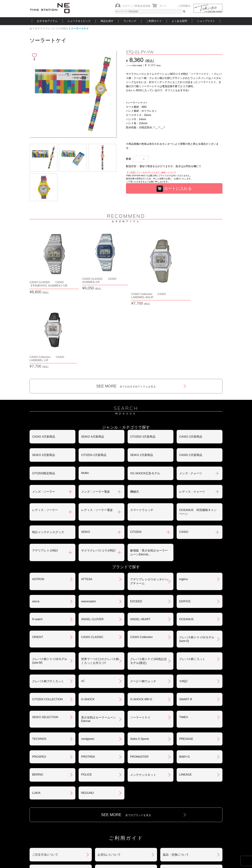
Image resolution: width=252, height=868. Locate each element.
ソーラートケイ (80, 29)
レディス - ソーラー (45, 433)
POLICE (86, 698)
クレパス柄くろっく (192, 582)
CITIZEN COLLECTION (47, 622)
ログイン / (128, 6)
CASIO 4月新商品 (44, 360)
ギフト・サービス (109, 811)
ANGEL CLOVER (92, 542)
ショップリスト (206, 21)
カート (163, 6)
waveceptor (89, 524)
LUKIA (36, 716)
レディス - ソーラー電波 (97, 433)
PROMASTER (139, 680)
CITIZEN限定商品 (44, 396)
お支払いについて (109, 778)
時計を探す (126, 831)
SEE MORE (126, 309)
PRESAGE (186, 662)
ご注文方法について (45, 778)
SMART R (186, 622)
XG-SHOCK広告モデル (145, 396)
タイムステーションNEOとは (200, 831)
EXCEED (136, 524)
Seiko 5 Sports (140, 662)
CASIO (184, 455)
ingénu (184, 502)
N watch (37, 542)
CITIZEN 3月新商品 (143, 360)
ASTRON (38, 502)
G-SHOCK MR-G (141, 622)
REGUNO (88, 716)
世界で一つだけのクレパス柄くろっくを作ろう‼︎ (100, 584)
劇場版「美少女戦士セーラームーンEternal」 (149, 475)
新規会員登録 (143, 6)
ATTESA (87, 502)
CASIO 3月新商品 (191, 360)
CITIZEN (136, 455)
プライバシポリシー (176, 794)
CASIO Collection (141, 560)
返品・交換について (176, 778)
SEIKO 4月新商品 (93, 360)
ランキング (130, 21)
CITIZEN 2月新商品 (94, 378)
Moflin (85, 396)
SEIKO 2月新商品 (142, 378)
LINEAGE (185, 698)
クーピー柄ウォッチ (143, 604)
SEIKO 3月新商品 (44, 378)
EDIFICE (185, 524)
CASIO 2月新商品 (191, 378)
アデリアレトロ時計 (45, 473)
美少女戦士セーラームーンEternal (99, 642)
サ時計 (184, 604)
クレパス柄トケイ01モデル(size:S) (197, 562)
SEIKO (86, 455)
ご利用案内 (184, 6)
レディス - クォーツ (192, 415)
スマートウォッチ (142, 433)
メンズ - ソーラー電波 (95, 415)
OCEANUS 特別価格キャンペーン (198, 435)
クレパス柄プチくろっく (48, 604)
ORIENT (38, 560)
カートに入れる (174, 189)
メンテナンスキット (143, 698)
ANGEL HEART (140, 542)
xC (83, 604)
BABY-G (184, 680)
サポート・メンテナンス (48, 811)
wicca (36, 524)
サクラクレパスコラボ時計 (53, 29)
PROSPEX (39, 680)
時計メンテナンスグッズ (48, 455)
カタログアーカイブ (176, 811)
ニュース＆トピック (79, 21)
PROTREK (88, 680)
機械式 (135, 415)
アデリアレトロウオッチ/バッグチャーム (149, 504)
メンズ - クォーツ (191, 396)
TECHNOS (39, 662)
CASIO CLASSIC (92, 560)
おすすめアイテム (47, 21)
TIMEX (184, 640)
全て (32, 29)
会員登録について (44, 794)
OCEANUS (186, 542)
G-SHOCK (88, 622)
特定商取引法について (112, 794)
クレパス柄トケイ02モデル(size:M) (50, 584)
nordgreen (88, 662)
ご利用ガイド (154, 21)
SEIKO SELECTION (45, 640)
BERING (38, 698)
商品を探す (107, 21)
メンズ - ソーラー (44, 415)
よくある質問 (179, 21)
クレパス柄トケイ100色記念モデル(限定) (148, 584)
